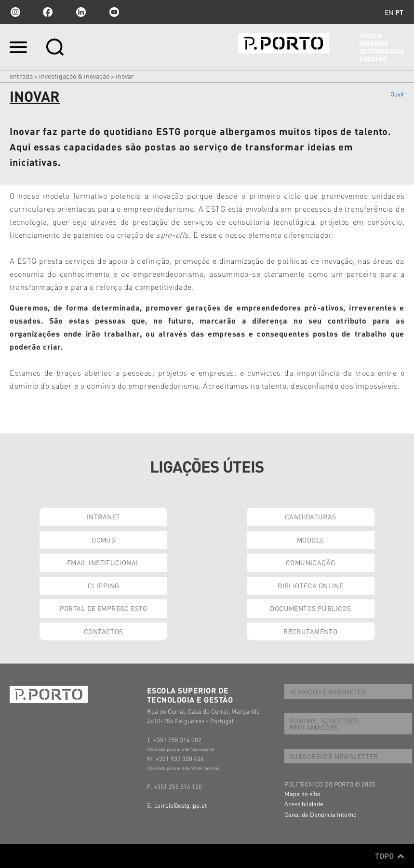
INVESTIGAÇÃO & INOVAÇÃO (74, 76)
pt (399, 12)
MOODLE (311, 540)
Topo (390, 856)
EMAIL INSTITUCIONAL (104, 562)
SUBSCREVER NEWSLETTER (334, 756)
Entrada (21, 76)
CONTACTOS (104, 631)
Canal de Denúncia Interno (321, 814)
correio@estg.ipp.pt (180, 805)
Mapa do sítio (302, 793)
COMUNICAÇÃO (311, 562)
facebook (48, 12)
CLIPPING (103, 585)
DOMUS (103, 540)
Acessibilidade (304, 804)
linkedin (81, 12)
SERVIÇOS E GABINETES (327, 692)
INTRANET (103, 516)
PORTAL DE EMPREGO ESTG (104, 608)
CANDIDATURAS (311, 516)
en (389, 12)
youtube (114, 12)
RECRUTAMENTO (310, 631)
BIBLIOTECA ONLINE (310, 585)
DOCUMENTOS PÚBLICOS (310, 608)
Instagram (14, 12)
